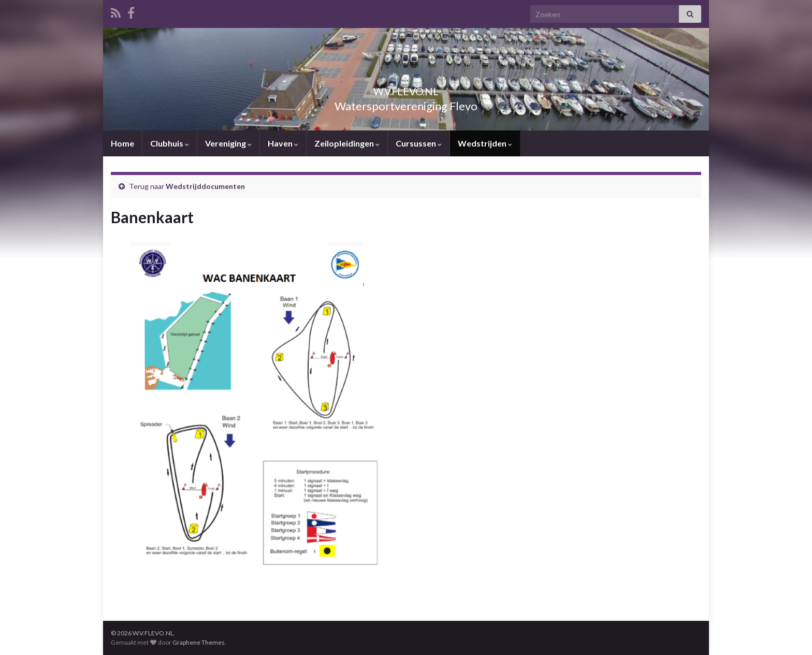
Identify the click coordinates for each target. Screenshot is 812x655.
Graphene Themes (199, 642)
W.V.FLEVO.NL (406, 89)
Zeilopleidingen (347, 143)
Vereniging (228, 143)
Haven (283, 143)
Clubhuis (170, 143)
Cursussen (419, 143)
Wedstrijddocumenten (205, 186)
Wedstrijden (485, 143)
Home (122, 143)
